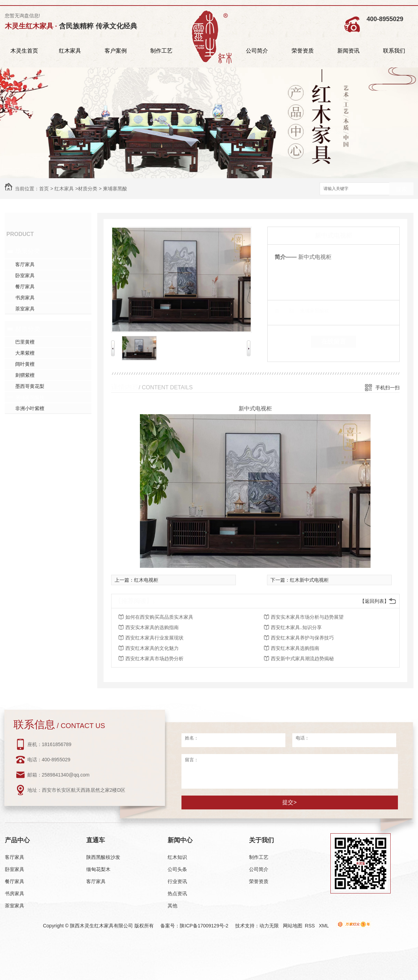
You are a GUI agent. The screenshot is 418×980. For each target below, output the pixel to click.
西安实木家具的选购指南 (152, 627)
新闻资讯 (348, 51)
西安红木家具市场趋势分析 (154, 659)
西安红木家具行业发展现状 (154, 638)
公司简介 (257, 51)
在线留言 (333, 342)
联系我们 (394, 51)
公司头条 (177, 869)
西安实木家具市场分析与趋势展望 (307, 617)
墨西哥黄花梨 (30, 386)
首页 (44, 189)
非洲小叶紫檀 (30, 408)
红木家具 (70, 51)
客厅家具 (25, 264)
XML (324, 926)
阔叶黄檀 (25, 364)
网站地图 (293, 926)
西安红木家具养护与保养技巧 (302, 638)
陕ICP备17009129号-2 (204, 926)
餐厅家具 (25, 287)
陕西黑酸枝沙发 (103, 857)
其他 (172, 906)
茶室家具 (25, 309)
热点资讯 (177, 893)
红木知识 (177, 857)
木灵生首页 (24, 51)
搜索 (401, 189)
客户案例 (116, 51)
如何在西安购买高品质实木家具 (159, 617)
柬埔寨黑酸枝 (30, 397)
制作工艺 (161, 51)
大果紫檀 (25, 353)
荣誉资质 (303, 51)
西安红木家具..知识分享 (296, 627)
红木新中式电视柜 (309, 580)
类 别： (287, 311)
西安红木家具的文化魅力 (152, 648)
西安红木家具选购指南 (295, 648)
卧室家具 (25, 275)
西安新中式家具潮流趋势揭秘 (302, 659)
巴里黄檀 (25, 342)
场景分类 (28, 251)
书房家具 (25, 298)
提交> (289, 802)
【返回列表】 (374, 601)
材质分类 (88, 189)
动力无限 (269, 926)
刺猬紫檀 (25, 375)
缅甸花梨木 (98, 869)
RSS (310, 926)
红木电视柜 (146, 580)
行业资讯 (177, 881)
